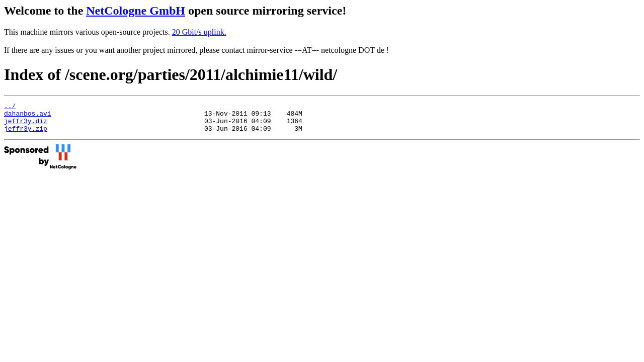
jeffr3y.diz (26, 125)
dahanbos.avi (28, 116)
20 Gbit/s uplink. (199, 32)
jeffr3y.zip (26, 134)
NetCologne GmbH (136, 11)
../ (10, 107)
